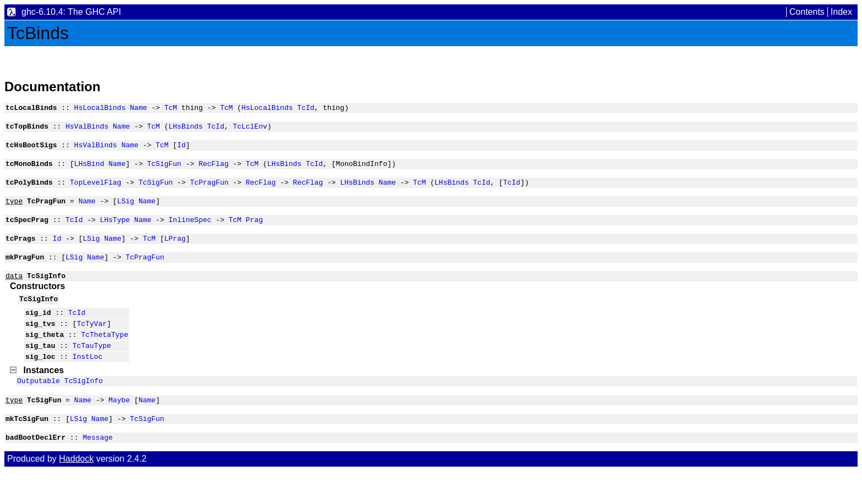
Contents (807, 12)
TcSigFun (164, 170)
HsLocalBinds (100, 109)
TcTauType (92, 370)
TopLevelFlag (96, 190)
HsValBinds (87, 129)
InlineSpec (190, 231)
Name (138, 109)
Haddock (76, 492)
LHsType (115, 231)
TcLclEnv (250, 129)
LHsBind (89, 170)
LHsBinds (185, 129)
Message (98, 470)
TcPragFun (209, 190)
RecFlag (214, 170)
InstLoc (88, 383)
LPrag (175, 251)
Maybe (119, 429)
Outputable (38, 408)
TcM (171, 109)
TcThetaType (104, 357)
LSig (126, 211)
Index (841, 12)
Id (181, 149)
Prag (254, 231)
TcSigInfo (84, 408)
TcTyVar (92, 345)
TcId (306, 109)
